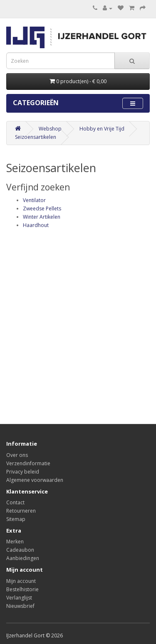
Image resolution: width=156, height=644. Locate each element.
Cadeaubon (20, 550)
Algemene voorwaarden (35, 480)
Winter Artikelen (42, 217)
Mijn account (21, 581)
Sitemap (16, 519)
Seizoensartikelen (36, 137)
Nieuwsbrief (20, 606)
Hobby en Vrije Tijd (102, 129)
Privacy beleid (23, 472)
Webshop (50, 129)
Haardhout (36, 225)
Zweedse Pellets (42, 208)
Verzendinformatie (28, 463)
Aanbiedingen (23, 558)
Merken (15, 542)
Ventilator (34, 200)
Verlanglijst (19, 598)
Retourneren (21, 511)
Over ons (17, 455)
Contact (15, 502)
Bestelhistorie (22, 589)
